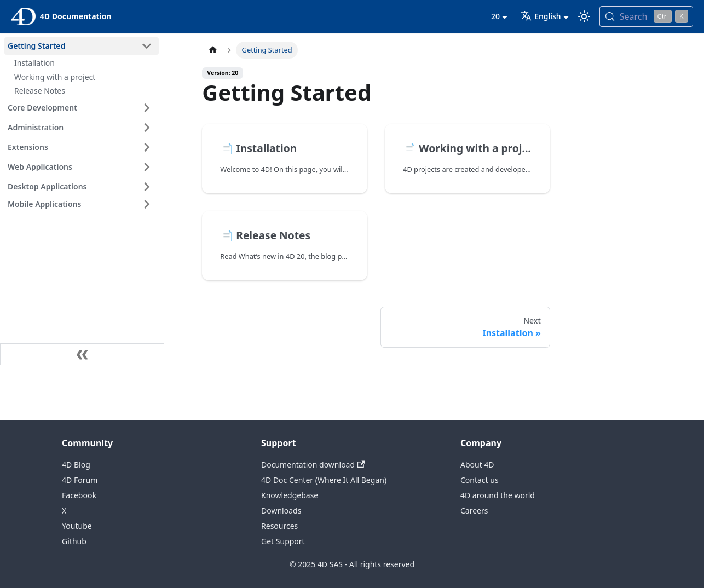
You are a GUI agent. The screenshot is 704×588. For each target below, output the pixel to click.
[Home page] (212, 50)
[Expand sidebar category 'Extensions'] (147, 147)
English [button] (541, 16)
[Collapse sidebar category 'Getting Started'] (147, 46)
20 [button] (495, 16)
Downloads (281, 511)
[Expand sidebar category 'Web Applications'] (147, 167)
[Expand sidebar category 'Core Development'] (147, 108)
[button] (82, 204)
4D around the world (498, 495)
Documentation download (313, 465)
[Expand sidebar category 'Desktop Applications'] (147, 187)
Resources (279, 526)
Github (74, 541)
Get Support (283, 541)
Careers (474, 511)
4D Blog (76, 465)
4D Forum (80, 480)
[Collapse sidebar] (82, 354)
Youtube (77, 526)
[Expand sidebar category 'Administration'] (147, 128)
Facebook (79, 495)
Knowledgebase (290, 495)
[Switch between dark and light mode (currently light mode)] (584, 16)
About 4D (477, 465)
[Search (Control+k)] (646, 16)
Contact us (480, 480)
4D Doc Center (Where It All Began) (324, 480)
